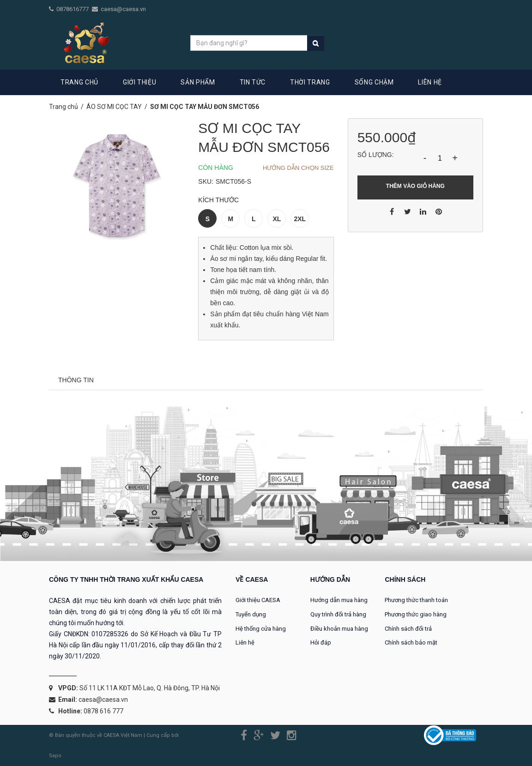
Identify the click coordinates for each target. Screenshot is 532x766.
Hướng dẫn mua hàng (339, 600)
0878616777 (73, 9)
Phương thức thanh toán (416, 600)
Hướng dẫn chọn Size (298, 168)
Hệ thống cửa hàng (261, 629)
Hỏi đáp (321, 642)
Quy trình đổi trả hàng (338, 614)
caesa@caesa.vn (123, 9)
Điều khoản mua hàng (339, 629)
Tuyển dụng (251, 614)
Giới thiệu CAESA (258, 600)
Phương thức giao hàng (416, 614)
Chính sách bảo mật (411, 642)
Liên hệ (245, 642)
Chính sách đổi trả (408, 629)
